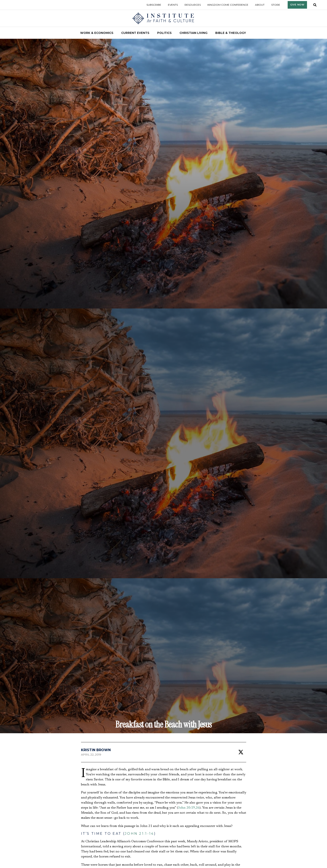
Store (276, 5)
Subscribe (154, 5)
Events (173, 5)
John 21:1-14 (139, 834)
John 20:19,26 (189, 808)
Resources (193, 5)
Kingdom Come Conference (228, 5)
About (260, 5)
